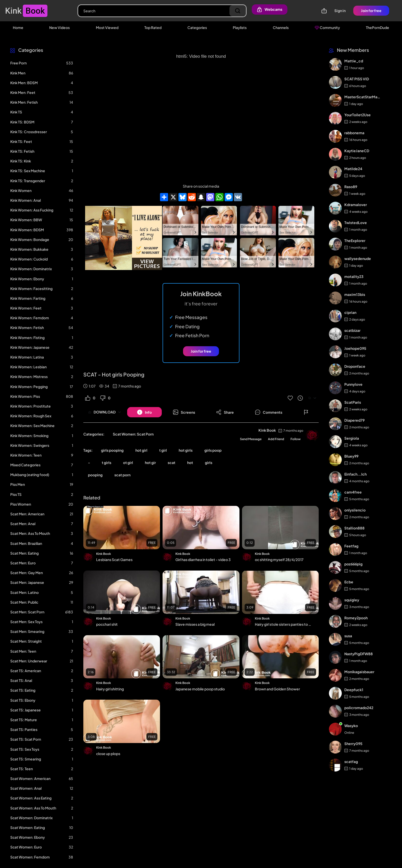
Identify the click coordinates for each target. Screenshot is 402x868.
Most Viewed (107, 27)
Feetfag (351, 546)
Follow (296, 439)
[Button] (144, 412)
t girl (163, 450)
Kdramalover (356, 205)
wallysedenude (358, 258)
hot (190, 462)
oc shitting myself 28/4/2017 (279, 560)
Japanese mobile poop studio (200, 689)
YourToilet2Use (358, 115)
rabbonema (354, 133)
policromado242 (359, 708)
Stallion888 (354, 528)
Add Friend (276, 439)
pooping (95, 475)
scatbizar (352, 330)
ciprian (350, 312)
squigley (352, 600)
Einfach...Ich (355, 474)
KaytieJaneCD (357, 151)
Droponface (355, 366)
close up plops (108, 754)
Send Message (251, 439)
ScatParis (353, 402)
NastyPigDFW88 (359, 654)
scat (172, 462)
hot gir (150, 462)
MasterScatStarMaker (363, 97)
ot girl (128, 462)
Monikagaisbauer (359, 672)
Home (18, 27)
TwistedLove (356, 223)
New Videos (59, 27)
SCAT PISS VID (357, 79)
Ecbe (349, 582)
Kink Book (267, 430)
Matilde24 (353, 169)
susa (348, 636)
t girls (107, 462)
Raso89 (351, 187)
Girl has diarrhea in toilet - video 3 (203, 560)
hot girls (186, 450)
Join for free (371, 11)
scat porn (122, 475)
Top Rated (153, 27)
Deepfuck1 (354, 690)
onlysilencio (355, 510)
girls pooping (112, 450)
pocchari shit (107, 624)
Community (327, 27)
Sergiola (352, 438)
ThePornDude (378, 27)
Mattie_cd (354, 61)
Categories (197, 27)
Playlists (240, 27)
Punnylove (353, 384)
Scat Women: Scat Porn (133, 434)
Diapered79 (354, 420)
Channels (281, 27)
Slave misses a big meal (195, 624)
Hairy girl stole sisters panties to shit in (284, 624)
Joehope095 (355, 348)
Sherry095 (353, 744)
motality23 (354, 276)
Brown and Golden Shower (277, 689)
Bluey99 (351, 456)
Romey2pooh (356, 618)
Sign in (340, 11)
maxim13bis (355, 294)
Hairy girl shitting (110, 689)
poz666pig (353, 564)
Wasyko (351, 726)
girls (209, 462)
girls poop (213, 450)
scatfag (351, 761)
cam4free (353, 492)
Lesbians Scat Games (114, 560)
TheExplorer (355, 240)
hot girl (141, 450)
